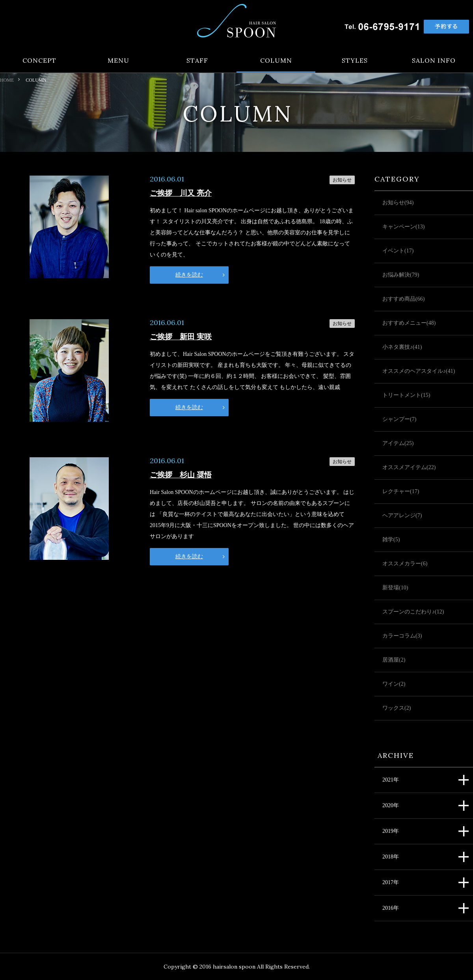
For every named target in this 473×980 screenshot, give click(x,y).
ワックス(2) (397, 708)
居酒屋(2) (394, 660)
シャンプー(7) (399, 419)
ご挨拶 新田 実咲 (181, 337)
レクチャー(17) (401, 491)
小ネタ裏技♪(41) (402, 347)
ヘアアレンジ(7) (402, 515)
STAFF (197, 61)
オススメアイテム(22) (409, 467)
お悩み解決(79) (401, 275)
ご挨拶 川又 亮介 (181, 193)
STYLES (355, 61)
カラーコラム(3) (402, 636)
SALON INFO (434, 61)
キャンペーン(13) (403, 227)
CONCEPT (39, 61)
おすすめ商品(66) (403, 299)
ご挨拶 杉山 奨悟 (181, 475)
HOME (7, 80)
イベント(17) (398, 251)
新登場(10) (395, 588)
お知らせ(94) (398, 203)
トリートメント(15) (406, 395)
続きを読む (189, 275)
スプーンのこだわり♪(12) (413, 612)
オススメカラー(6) (405, 564)
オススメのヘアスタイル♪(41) (419, 371)
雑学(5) (391, 540)
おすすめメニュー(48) (409, 323)
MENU (118, 61)
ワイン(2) (394, 684)
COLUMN (276, 61)
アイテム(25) (398, 443)
